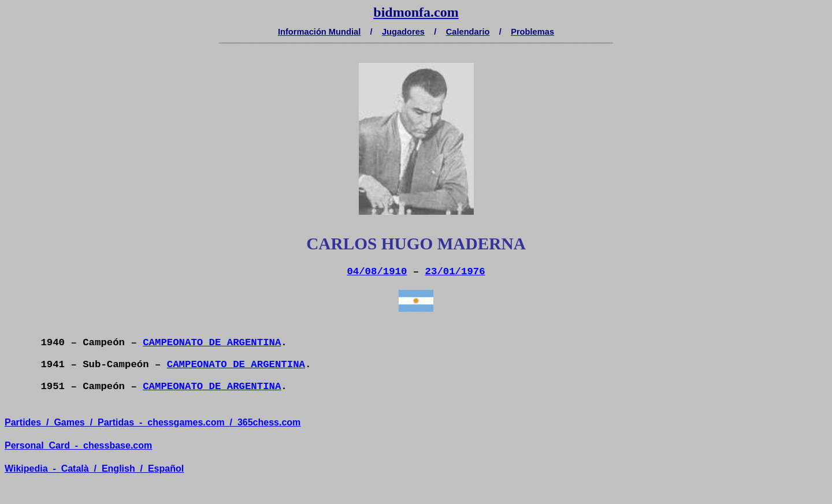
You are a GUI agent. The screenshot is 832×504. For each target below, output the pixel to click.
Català (75, 468)
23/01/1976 (455, 272)
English (118, 468)
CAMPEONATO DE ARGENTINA (212, 343)
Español (166, 468)
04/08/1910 (377, 272)
